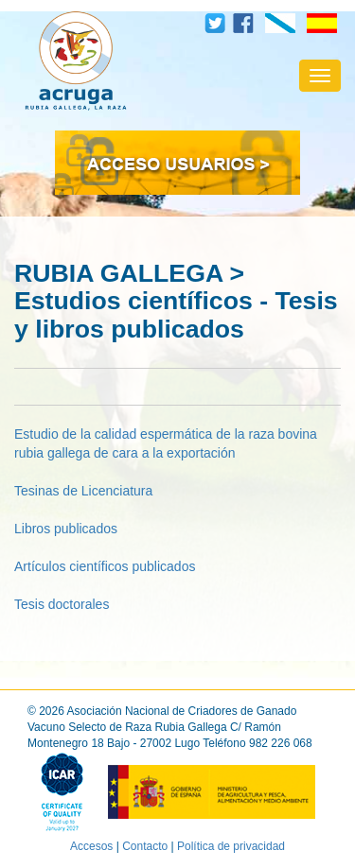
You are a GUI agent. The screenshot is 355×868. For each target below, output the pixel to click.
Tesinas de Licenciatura (83, 491)
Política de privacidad (231, 846)
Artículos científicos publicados (105, 566)
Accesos (91, 846)
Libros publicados (66, 529)
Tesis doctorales (62, 604)
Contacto (145, 846)
